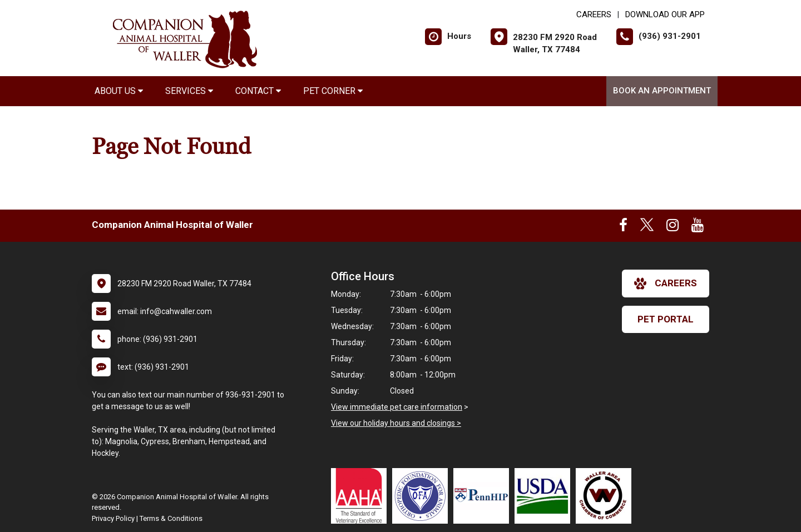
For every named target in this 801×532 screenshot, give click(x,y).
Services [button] (189, 91)
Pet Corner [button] (333, 91)
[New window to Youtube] (698, 227)
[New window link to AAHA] (362, 496)
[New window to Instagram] (673, 227)
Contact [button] (258, 91)
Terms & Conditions (171, 518)
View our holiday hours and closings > (396, 423)
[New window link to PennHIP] (484, 496)
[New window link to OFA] (423, 496)
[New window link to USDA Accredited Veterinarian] (545, 496)
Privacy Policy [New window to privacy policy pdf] (113, 518)
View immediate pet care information (397, 407)
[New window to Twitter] (647, 227)
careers (666, 284)
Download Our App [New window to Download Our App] (665, 14)
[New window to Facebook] (623, 227)
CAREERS (594, 14)
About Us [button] (119, 91)
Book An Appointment (662, 91)
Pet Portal (666, 319)
